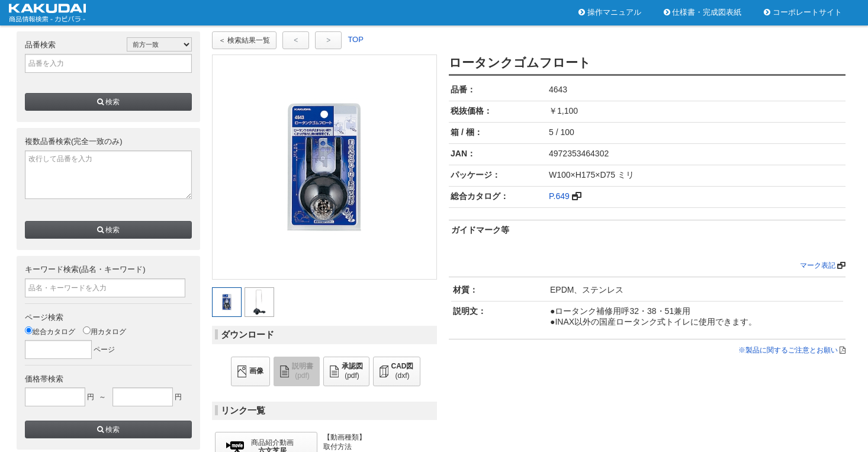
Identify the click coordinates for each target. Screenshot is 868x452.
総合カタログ (50, 332)
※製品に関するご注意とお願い (788, 350)
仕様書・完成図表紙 (703, 12)
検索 (108, 102)
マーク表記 (818, 265)
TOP (356, 39)
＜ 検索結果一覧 (244, 40)
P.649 (559, 196)
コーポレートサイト (803, 12)
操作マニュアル (610, 12)
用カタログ (105, 332)
